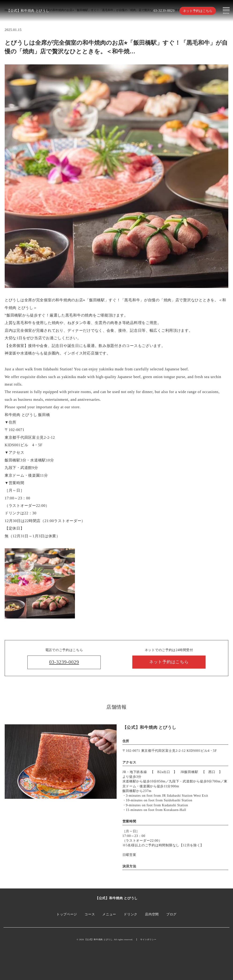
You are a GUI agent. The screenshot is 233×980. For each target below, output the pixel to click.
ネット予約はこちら (198, 11)
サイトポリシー (148, 939)
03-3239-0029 (164, 11)
